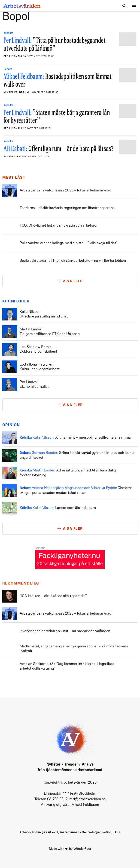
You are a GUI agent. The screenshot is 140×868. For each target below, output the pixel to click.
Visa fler (73, 282)
